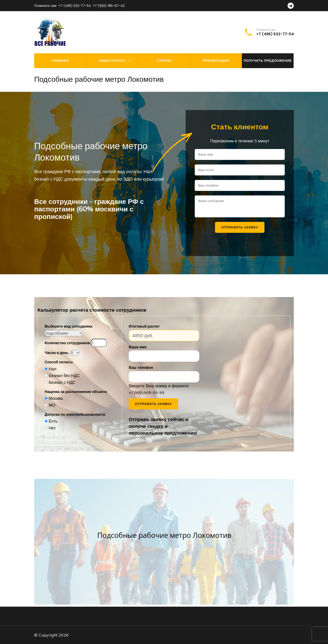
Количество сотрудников (67, 343)
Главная (60, 61)
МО (52, 405)
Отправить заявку (153, 404)
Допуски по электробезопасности (75, 414)
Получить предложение (268, 61)
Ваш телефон (141, 367)
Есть (53, 421)
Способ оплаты (59, 362)
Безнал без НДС (64, 376)
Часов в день (57, 353)
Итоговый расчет (144, 326)
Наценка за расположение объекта (76, 392)
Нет (52, 428)
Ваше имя (138, 347)
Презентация (216, 61)
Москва (56, 398)
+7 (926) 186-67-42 (109, 6)
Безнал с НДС (62, 382)
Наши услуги (112, 61)
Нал (53, 369)
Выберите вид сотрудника (68, 326)
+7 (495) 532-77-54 (75, 6)
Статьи (164, 61)
